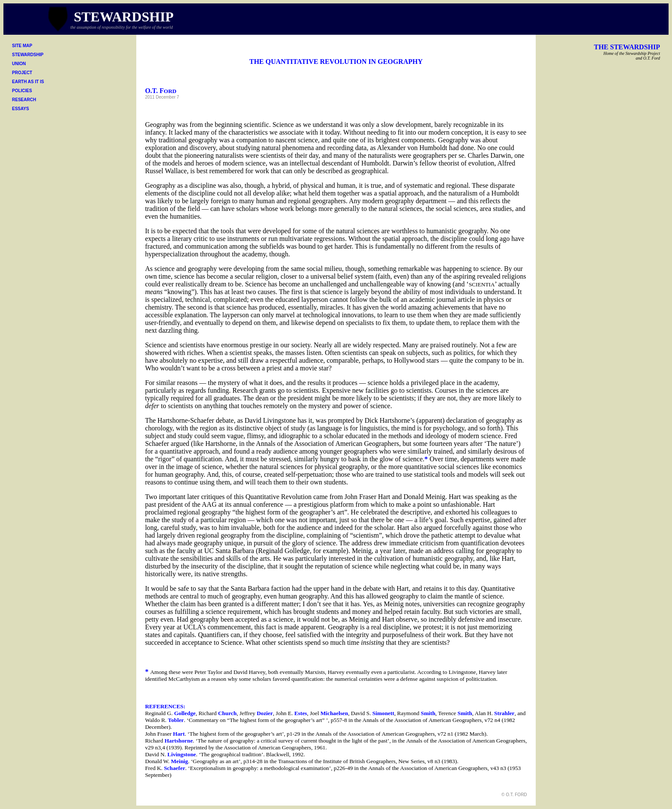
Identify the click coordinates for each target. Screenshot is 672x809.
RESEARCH (24, 100)
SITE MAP (22, 46)
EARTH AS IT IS (28, 82)
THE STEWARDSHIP (627, 47)
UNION (19, 64)
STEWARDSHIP (28, 55)
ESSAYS (21, 109)
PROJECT (22, 73)
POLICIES (22, 91)
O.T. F (160, 91)
